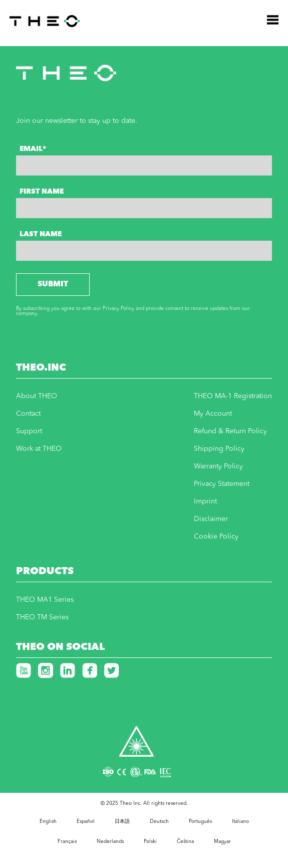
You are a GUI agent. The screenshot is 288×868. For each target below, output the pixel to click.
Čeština (185, 841)
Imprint (205, 501)
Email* (33, 149)
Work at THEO (39, 449)
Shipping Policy (219, 449)
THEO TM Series (42, 617)
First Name (42, 192)
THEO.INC (41, 368)
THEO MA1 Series (45, 600)
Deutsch (159, 821)
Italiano (240, 821)
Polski (150, 841)
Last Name (41, 234)
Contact (28, 414)
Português (200, 821)
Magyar (222, 841)
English (48, 821)
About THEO (37, 396)
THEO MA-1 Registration (233, 396)
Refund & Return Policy (230, 431)
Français (67, 841)
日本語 (122, 821)
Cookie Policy (216, 537)
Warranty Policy (218, 466)
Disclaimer (211, 519)
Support (29, 431)
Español (86, 821)
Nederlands (110, 841)
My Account (213, 414)
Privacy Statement (222, 484)
